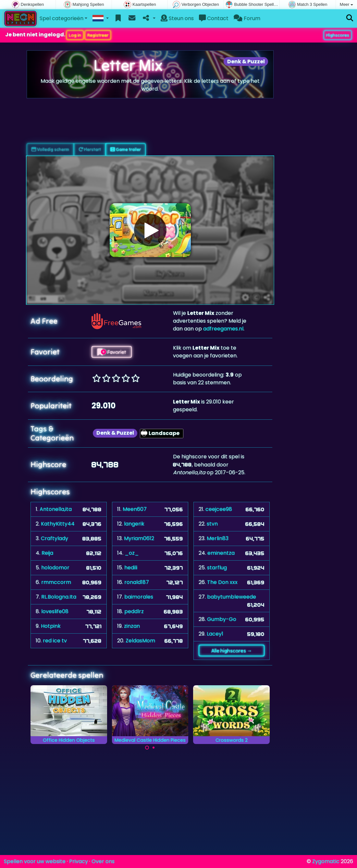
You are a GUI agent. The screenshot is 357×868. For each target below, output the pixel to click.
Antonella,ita (56, 509)
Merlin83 (218, 538)
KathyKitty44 (58, 524)
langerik (134, 524)
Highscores (338, 35)
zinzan (132, 626)
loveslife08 (55, 611)
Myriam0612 (139, 538)
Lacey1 (215, 634)
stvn (212, 524)
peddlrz (134, 611)
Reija (47, 553)
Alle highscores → (232, 651)
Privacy (79, 861)
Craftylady (55, 538)
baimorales (139, 597)
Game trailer (126, 149)
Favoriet (112, 352)
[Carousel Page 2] (154, 748)
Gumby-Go (222, 619)
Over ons (103, 861)
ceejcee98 (219, 509)
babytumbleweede (232, 597)
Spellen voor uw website (35, 861)
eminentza (221, 553)
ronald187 (137, 582)
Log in (75, 35)
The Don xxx (222, 582)
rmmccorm (56, 582)
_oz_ (132, 553)
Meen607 (135, 509)
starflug (217, 568)
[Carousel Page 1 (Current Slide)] (147, 748)
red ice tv (55, 641)
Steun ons (177, 18)
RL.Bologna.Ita (59, 597)
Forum (247, 18)
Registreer (98, 35)
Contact (214, 18)
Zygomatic (326, 861)
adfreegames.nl (223, 329)
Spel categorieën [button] (62, 18)
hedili (131, 568)
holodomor (55, 568)
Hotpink (51, 626)
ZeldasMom (140, 641)
